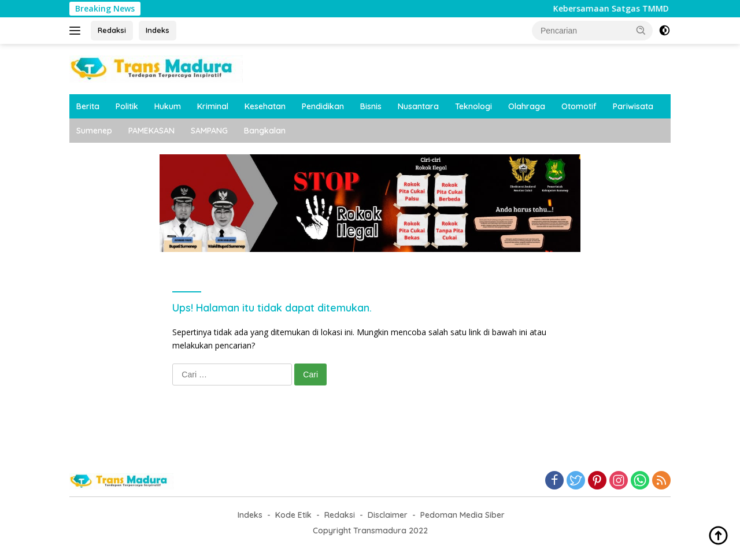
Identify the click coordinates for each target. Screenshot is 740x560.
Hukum (168, 106)
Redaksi (112, 30)
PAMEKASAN (151, 131)
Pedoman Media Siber (462, 515)
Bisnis (371, 106)
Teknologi (473, 106)
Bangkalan (265, 131)
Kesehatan (265, 106)
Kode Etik (293, 515)
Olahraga (527, 106)
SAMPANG (209, 131)
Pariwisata (633, 106)
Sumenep (94, 131)
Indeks (158, 30)
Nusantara (418, 106)
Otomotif (579, 106)
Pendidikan (323, 106)
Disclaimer (388, 515)
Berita (88, 106)
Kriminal (213, 106)
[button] (641, 30)
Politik (127, 106)
